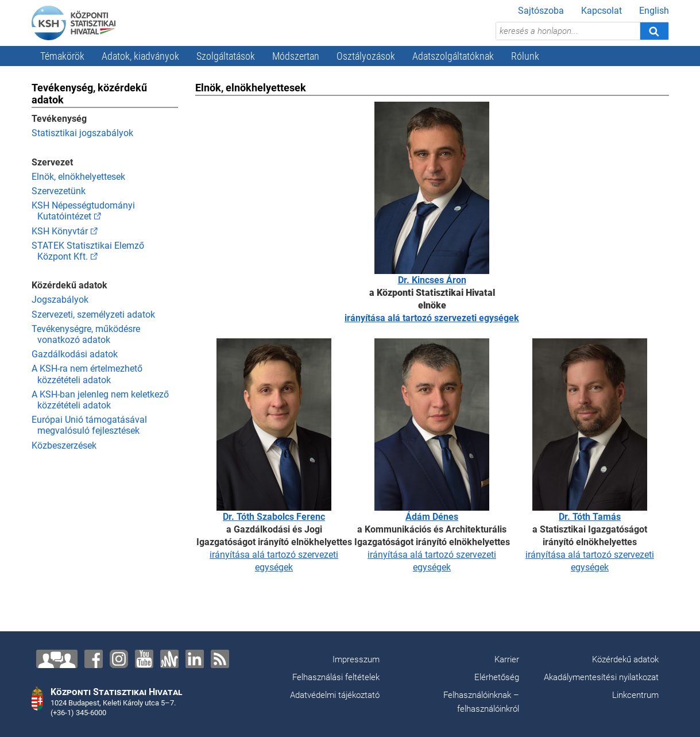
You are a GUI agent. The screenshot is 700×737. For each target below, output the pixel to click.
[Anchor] (169, 659)
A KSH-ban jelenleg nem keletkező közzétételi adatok (100, 400)
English (654, 11)
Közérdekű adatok (625, 659)
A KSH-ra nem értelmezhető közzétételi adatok (87, 374)
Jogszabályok (60, 300)
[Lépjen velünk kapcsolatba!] (57, 659)
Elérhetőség (497, 677)
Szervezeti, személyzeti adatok (93, 315)
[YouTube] (144, 659)
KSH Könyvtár (60, 231)
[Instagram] (119, 659)
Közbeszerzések (64, 445)
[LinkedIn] (195, 659)
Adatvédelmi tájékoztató (335, 695)
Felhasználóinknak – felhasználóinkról (481, 702)
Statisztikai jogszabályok (82, 133)
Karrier (507, 659)
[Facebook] (94, 659)
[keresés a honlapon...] (568, 31)
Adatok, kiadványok (140, 56)
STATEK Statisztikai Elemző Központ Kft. (88, 251)
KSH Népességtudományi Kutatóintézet (83, 211)
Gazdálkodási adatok (75, 354)
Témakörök (62, 56)
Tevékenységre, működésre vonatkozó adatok (86, 334)
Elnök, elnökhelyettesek (78, 177)
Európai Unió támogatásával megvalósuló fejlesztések (89, 425)
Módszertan (296, 56)
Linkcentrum (635, 695)
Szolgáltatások (226, 56)
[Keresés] (654, 31)
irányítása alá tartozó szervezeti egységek (432, 318)
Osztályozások (366, 56)
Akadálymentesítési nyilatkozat (601, 677)
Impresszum (356, 659)
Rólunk (525, 56)
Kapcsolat (602, 11)
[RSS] (220, 659)
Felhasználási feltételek (336, 677)
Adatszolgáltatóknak (453, 56)
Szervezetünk (59, 191)
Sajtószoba (541, 11)
